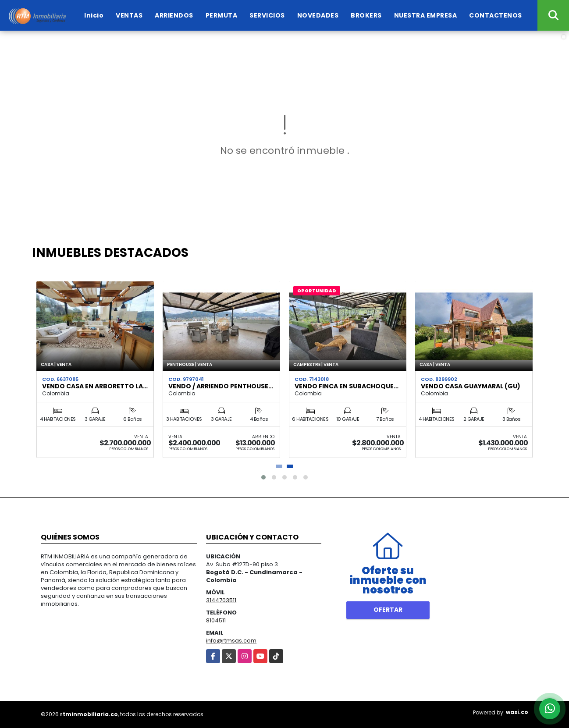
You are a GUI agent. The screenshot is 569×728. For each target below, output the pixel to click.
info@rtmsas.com (231, 641)
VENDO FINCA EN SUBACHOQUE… (347, 386)
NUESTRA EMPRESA (426, 15)
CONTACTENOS (496, 15)
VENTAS (129, 15)
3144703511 (221, 600)
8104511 (216, 620)
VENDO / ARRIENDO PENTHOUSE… (221, 386)
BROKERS (366, 15)
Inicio (94, 15)
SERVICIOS (267, 15)
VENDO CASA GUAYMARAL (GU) (471, 386)
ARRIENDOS (174, 15)
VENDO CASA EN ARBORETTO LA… (95, 386)
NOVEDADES (318, 15)
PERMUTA (222, 15)
